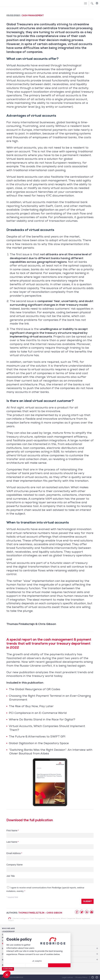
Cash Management (33, 15)
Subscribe (8, 969)
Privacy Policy (81, 977)
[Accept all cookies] (59, 965)
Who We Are (8, 928)
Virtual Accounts (18, 65)
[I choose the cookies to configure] (37, 965)
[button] (7, 975)
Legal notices (68, 977)
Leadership (8, 931)
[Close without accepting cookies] (14, 965)
